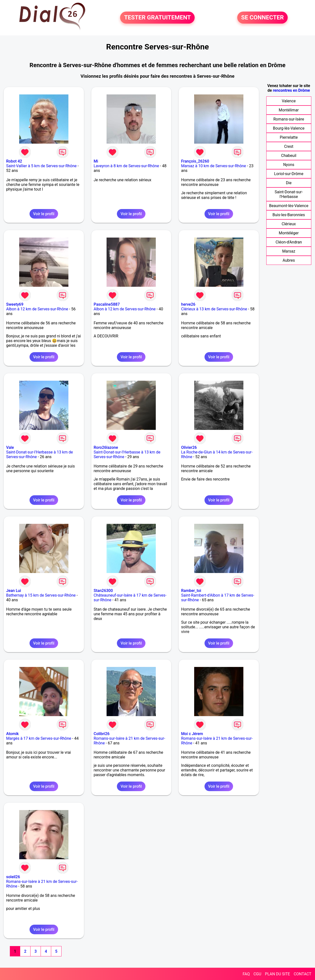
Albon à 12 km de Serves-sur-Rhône (37, 309)
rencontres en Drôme (291, 90)
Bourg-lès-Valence (289, 128)
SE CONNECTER (262, 18)
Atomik (12, 734)
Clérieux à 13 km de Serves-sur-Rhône (214, 309)
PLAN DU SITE (278, 974)
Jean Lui (14, 591)
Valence (289, 101)
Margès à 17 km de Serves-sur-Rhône (39, 738)
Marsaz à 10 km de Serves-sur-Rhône (214, 166)
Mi (96, 161)
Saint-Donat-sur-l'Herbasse (289, 194)
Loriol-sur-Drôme (289, 174)
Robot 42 (14, 161)
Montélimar (289, 110)
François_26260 (195, 161)
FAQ (246, 974)
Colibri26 (102, 734)
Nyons (289, 165)
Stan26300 (103, 591)
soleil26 (13, 877)
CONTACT (302, 974)
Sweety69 (15, 304)
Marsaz (289, 251)
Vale (10, 447)
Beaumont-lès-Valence (289, 206)
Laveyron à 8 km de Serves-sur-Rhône (126, 166)
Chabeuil (289, 156)
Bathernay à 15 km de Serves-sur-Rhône (41, 595)
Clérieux (289, 224)
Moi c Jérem (192, 734)
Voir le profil (44, 214)
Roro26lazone (106, 447)
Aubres (289, 260)
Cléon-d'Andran (289, 242)
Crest (289, 146)
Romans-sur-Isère (289, 119)
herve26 (188, 304)
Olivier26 (189, 447)
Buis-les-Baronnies (289, 215)
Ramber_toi (191, 591)
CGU (257, 974)
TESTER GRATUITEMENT (157, 18)
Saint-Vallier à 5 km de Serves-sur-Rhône (41, 166)
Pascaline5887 (107, 304)
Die (289, 183)
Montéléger (289, 233)
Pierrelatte (289, 137)
